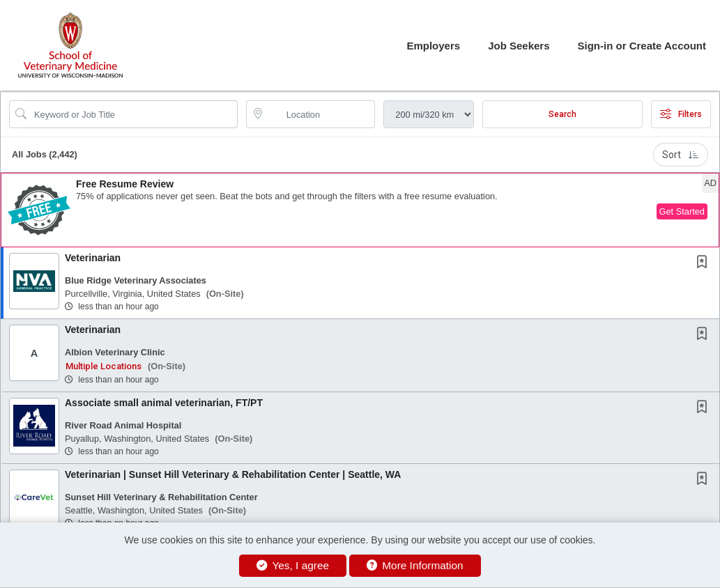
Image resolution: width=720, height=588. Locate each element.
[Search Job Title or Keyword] (133, 114)
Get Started (682, 211)
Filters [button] (681, 114)
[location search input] (321, 114)
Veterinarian (93, 258)
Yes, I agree (293, 565)
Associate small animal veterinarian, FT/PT (164, 403)
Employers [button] (433, 46)
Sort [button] (681, 155)
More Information (415, 565)
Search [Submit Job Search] (562, 114)
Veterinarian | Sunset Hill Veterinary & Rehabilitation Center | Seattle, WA (233, 474)
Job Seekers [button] (519, 46)
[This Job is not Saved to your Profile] (705, 263)
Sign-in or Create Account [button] (642, 46)
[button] (360, 210)
